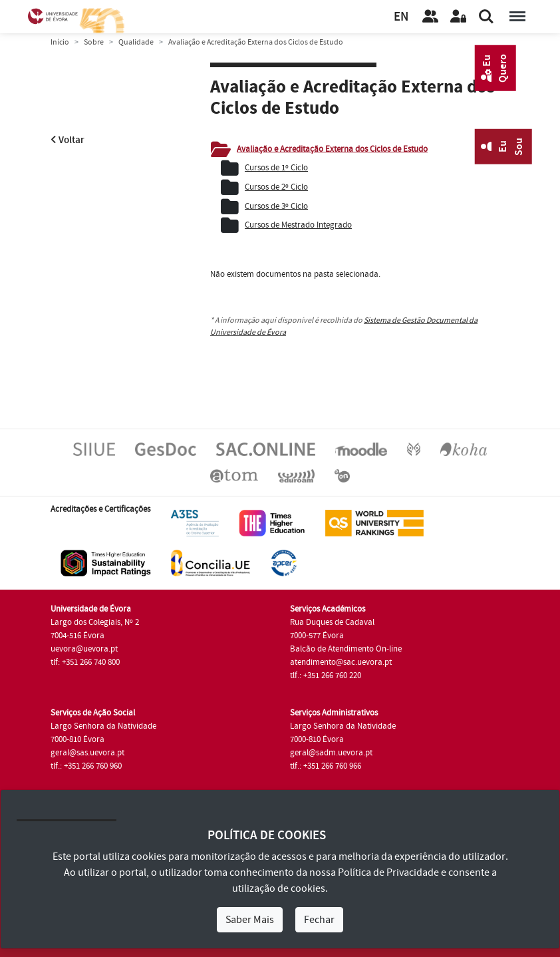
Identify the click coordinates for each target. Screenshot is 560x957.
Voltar (68, 140)
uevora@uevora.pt (84, 649)
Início (60, 42)
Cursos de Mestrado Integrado (298, 225)
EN (401, 17)
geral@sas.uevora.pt (87, 753)
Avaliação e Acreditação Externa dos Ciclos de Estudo (332, 148)
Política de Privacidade (388, 872)
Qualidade (136, 42)
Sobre (94, 42)
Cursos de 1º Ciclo (276, 168)
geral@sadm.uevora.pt (331, 753)
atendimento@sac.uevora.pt (341, 662)
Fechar (319, 920)
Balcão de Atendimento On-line (346, 649)
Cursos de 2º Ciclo (276, 187)
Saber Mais (250, 920)
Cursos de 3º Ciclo (276, 206)
